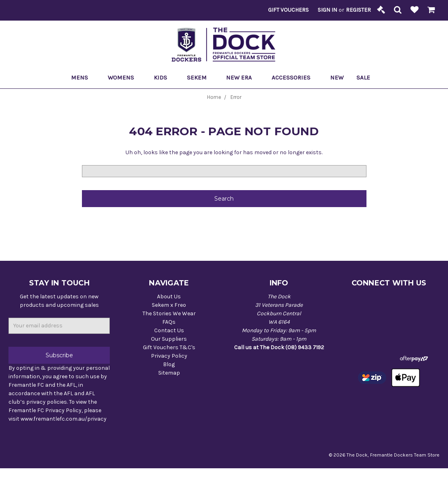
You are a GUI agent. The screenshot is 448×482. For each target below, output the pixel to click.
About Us (169, 297)
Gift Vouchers (288, 10)
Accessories (294, 78)
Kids (164, 78)
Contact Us (169, 330)
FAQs (169, 322)
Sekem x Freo (169, 305)
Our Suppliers (169, 339)
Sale (367, 78)
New (337, 78)
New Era (242, 78)
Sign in (327, 10)
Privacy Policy (169, 356)
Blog (169, 364)
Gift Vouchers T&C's (169, 347)
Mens (83, 78)
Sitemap (169, 373)
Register (358, 10)
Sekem (200, 78)
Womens (124, 78)
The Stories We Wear (169, 313)
